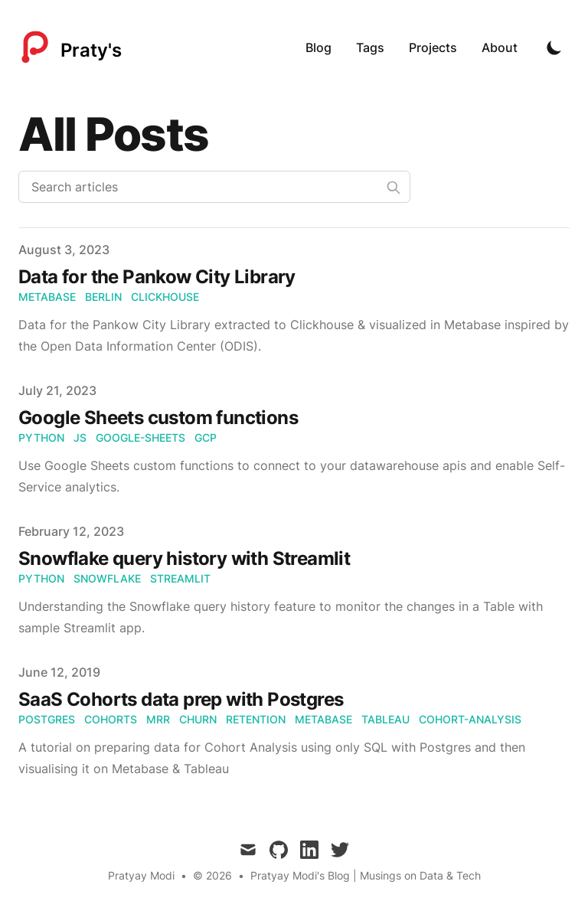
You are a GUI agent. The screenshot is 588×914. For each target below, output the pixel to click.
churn (198, 719)
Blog (318, 47)
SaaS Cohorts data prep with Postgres (181, 699)
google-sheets (140, 437)
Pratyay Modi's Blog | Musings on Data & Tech (366, 875)
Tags (370, 47)
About (500, 47)
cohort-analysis (470, 719)
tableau (385, 719)
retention (256, 719)
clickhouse (165, 297)
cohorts (111, 719)
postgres (47, 719)
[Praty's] (70, 47)
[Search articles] (214, 187)
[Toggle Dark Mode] (554, 47)
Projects (433, 47)
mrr (158, 719)
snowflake (107, 578)
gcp (206, 437)
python (41, 437)
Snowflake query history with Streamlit (184, 558)
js (80, 437)
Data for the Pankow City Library (157, 277)
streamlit (180, 578)
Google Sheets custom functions (158, 418)
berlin (103, 297)
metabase (47, 297)
